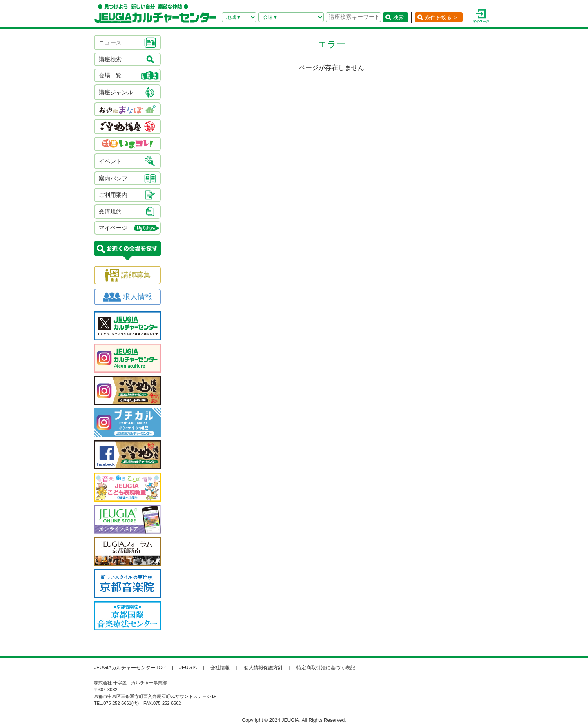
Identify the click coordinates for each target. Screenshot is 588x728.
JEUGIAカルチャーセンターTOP (130, 668)
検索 (399, 17)
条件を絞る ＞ (442, 17)
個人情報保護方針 (263, 668)
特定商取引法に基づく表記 (326, 668)
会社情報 (220, 668)
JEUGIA (188, 668)
